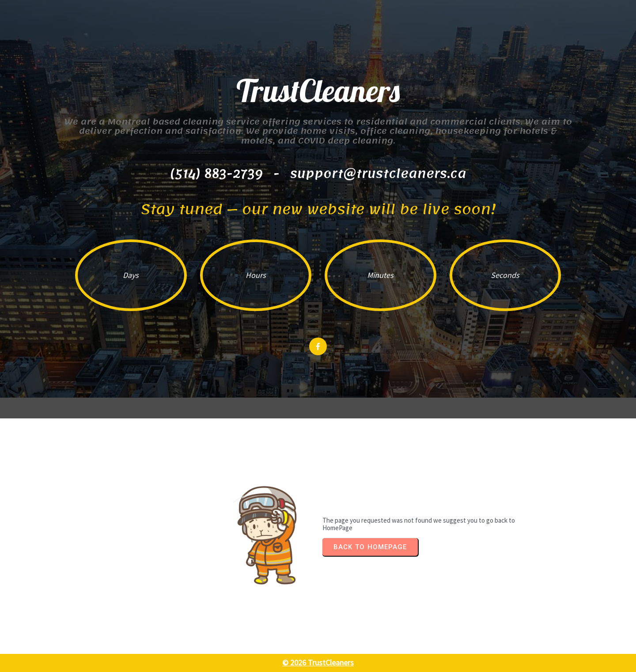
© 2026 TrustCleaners (318, 663)
